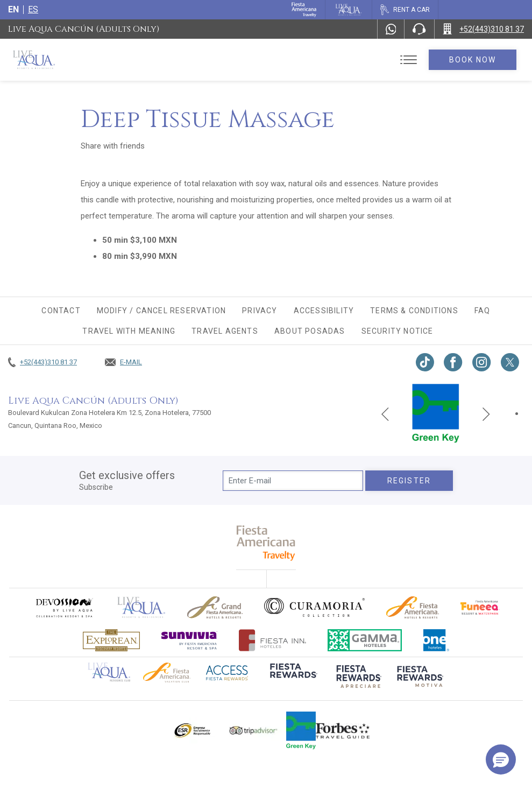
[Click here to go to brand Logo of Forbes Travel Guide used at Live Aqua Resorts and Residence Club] (343, 730)
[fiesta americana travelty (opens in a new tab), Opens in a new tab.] (266, 543)
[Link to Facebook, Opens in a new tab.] (453, 362)
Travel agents (225, 331)
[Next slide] (486, 413)
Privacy (260, 311)
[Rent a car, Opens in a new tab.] (405, 10)
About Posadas (310, 331)
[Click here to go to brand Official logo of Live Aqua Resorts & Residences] (141, 607)
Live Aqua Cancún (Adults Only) (84, 29)
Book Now (473, 60)
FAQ (483, 311)
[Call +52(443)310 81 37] (483, 29)
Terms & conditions (414, 311)
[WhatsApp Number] (391, 29)
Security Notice (398, 331)
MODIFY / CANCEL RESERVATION (161, 311)
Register (409, 481)
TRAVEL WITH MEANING (129, 331)
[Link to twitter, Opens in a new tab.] (510, 362)
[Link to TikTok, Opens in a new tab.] (425, 362)
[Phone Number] (419, 29)
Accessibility (324, 311)
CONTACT (61, 311)
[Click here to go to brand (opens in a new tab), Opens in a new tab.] (64, 607)
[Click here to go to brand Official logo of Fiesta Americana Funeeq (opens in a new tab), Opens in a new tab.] (480, 607)
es (33, 9)
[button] (501, 759)
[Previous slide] (385, 413)
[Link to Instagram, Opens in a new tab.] (482, 362)
